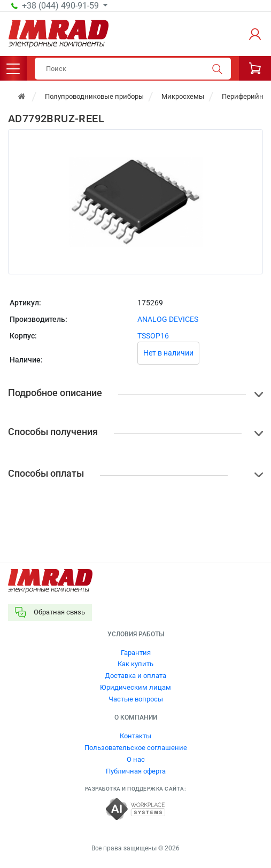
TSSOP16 (153, 336)
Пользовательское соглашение (136, 748)
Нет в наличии (168, 353)
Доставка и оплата (135, 676)
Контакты (135, 736)
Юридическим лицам (135, 687)
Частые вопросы (136, 699)
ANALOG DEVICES (168, 319)
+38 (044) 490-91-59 (61, 6)
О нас (136, 759)
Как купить (135, 664)
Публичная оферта (136, 771)
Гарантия (136, 653)
